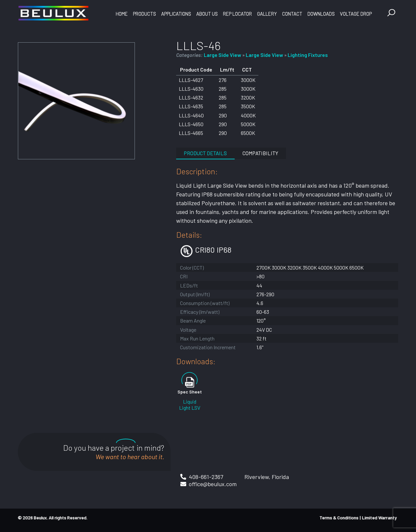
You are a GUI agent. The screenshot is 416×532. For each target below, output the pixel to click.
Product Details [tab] (205, 153)
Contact (292, 14)
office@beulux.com (213, 484)
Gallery (267, 14)
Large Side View (222, 55)
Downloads (321, 14)
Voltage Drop (356, 14)
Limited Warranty (379, 518)
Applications (176, 14)
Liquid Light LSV (190, 405)
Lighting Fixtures (308, 55)
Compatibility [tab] (260, 153)
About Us (207, 14)
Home (122, 14)
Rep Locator (237, 14)
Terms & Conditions (339, 518)
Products (144, 14)
